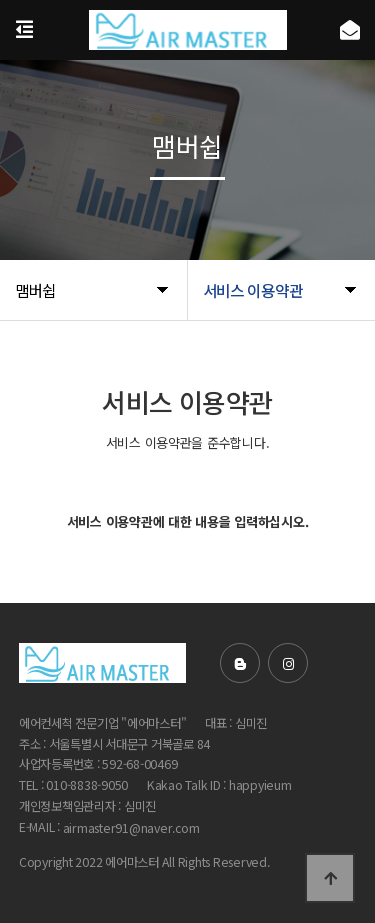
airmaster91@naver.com (131, 828)
